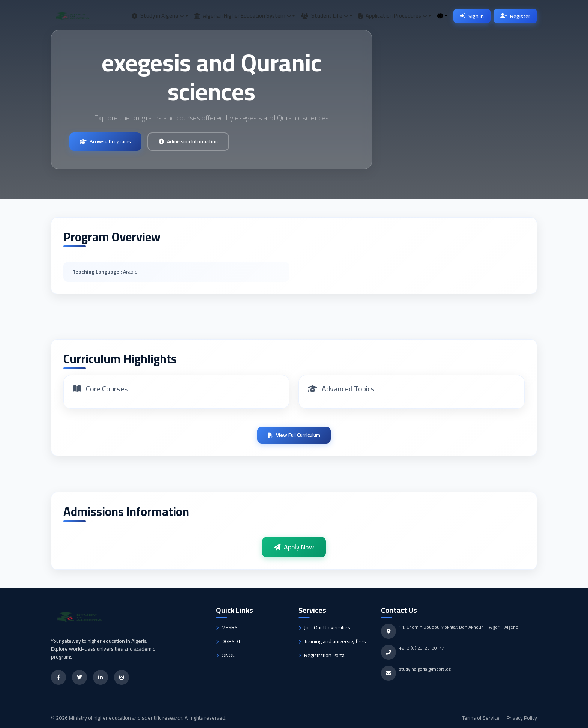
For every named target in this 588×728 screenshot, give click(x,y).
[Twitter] (79, 677)
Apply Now (294, 547)
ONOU (226, 655)
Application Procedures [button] (393, 16)
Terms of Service (481, 718)
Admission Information (188, 141)
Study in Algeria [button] (158, 16)
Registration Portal (322, 655)
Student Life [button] (325, 16)
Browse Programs (105, 141)
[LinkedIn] (100, 677)
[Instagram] (121, 677)
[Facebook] (58, 677)
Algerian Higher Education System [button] (243, 16)
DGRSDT (228, 642)
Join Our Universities (324, 628)
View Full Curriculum (294, 435)
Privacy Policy (522, 718)
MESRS (227, 628)
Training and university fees (332, 642)
